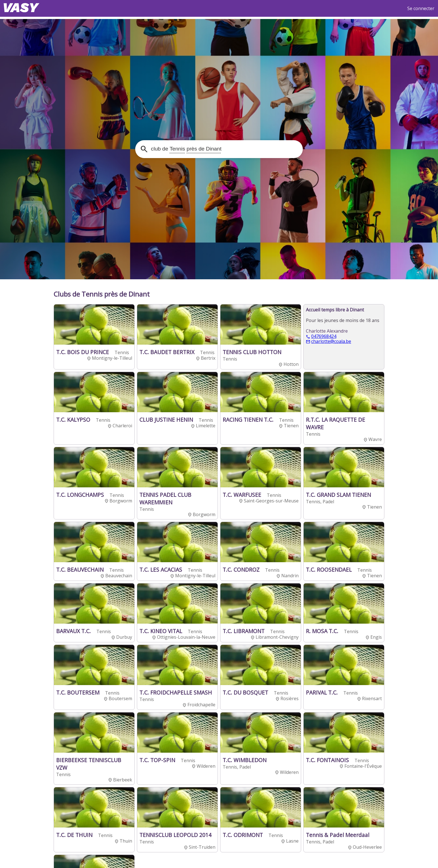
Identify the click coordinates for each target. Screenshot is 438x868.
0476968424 (324, 337)
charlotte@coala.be (331, 342)
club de (185, 149)
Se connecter (421, 8)
